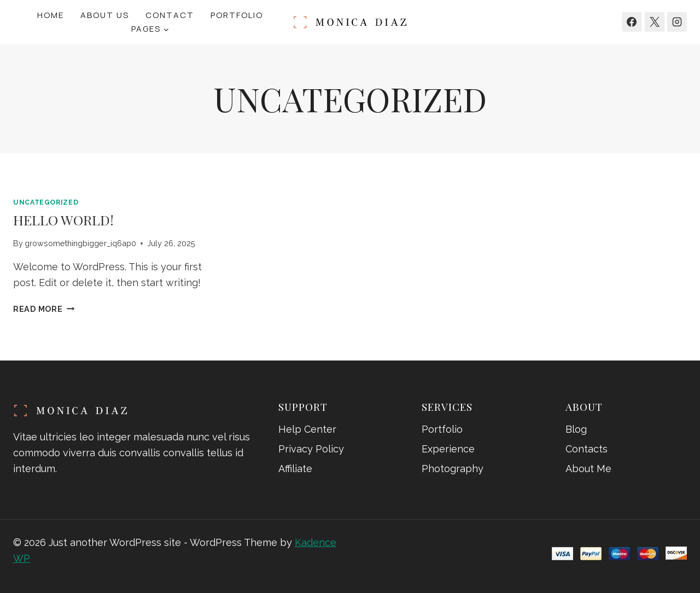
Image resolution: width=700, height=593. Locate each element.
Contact (170, 15)
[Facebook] (632, 22)
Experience (448, 449)
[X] (655, 22)
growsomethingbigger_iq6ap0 (80, 243)
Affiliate (295, 469)
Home (51, 15)
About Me (588, 469)
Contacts (587, 449)
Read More (44, 309)
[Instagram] (677, 22)
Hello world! (63, 220)
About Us (105, 15)
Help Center (307, 429)
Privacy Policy (311, 449)
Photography (453, 469)
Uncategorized (46, 202)
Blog (576, 429)
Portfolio (237, 15)
